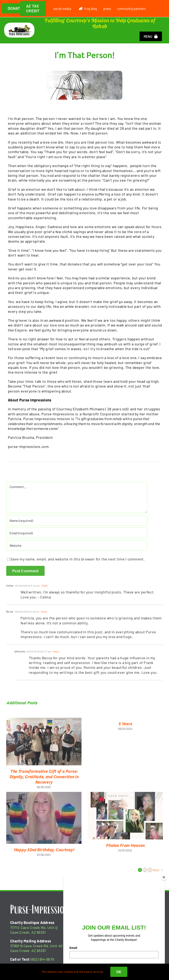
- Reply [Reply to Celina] (44, 589)
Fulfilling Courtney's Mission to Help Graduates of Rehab (100, 23)
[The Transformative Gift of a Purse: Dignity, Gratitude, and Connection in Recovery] (44, 745)
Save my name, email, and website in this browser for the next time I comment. (78, 562)
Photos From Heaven (125, 848)
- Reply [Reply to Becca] (43, 615)
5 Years (125, 727)
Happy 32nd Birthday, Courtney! (44, 853)
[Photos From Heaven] (125, 819)
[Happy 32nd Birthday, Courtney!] (44, 821)
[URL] (77, 548)
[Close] (164, 877)
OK (119, 972)
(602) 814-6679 (42, 959)
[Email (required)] (77, 536)
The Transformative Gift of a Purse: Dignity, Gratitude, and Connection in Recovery (44, 780)
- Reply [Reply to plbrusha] (55, 655)
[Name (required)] (77, 524)
